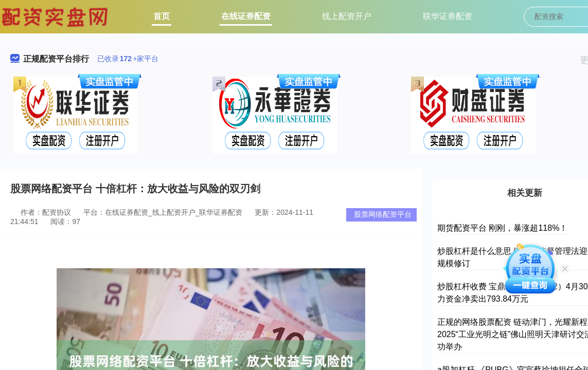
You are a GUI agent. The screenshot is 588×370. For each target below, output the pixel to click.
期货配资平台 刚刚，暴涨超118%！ (502, 228)
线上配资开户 (347, 16)
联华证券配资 (448, 16)
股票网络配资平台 (383, 214)
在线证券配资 (246, 16)
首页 (162, 16)
